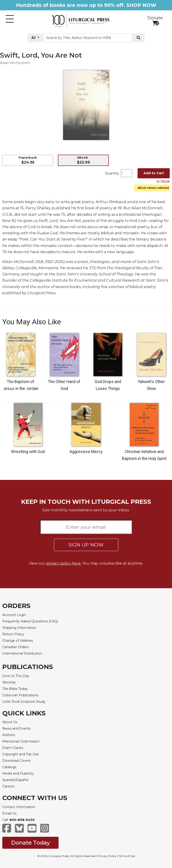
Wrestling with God (28, 452)
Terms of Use (127, 856)
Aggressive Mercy (86, 452)
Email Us (9, 813)
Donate (155, 18)
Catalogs (9, 767)
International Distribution (22, 653)
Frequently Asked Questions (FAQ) (30, 621)
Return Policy (13, 634)
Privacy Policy (107, 856)
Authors (9, 735)
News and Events (16, 728)
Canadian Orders (16, 647)
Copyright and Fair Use (21, 754)
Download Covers (16, 761)
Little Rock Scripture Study (24, 702)
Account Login (14, 615)
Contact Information (19, 807)
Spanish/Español (15, 780)
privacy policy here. (64, 563)
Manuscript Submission (21, 741)
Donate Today (30, 843)
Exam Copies (13, 748)
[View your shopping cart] (155, 23)
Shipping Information (19, 628)
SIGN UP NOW (86, 545)
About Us (10, 722)
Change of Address (18, 641)
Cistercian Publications (20, 695)
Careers (8, 786)
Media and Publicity (18, 773)
